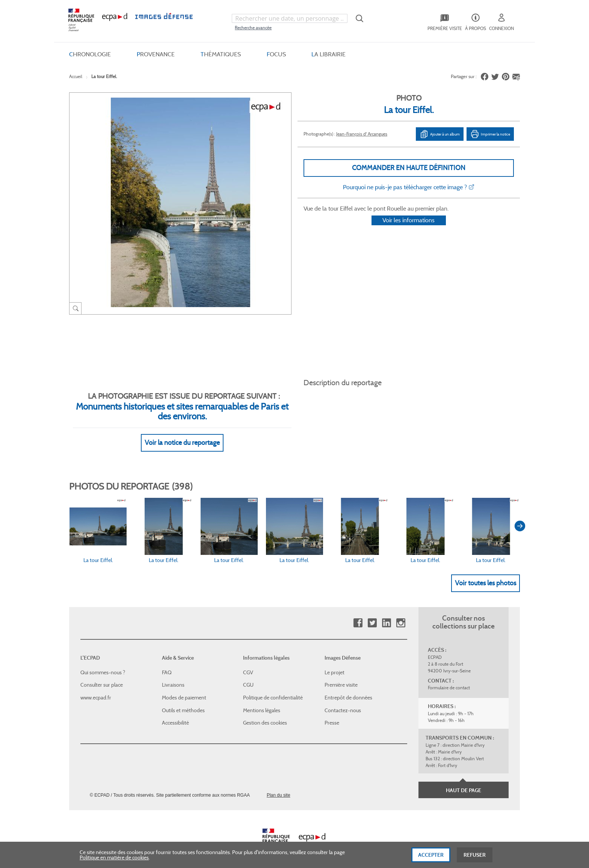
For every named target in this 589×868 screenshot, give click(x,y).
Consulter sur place (102, 676)
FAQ (167, 663)
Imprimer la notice (490, 134)
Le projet (335, 663)
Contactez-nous (343, 701)
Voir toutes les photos (486, 574)
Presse (332, 714)
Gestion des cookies (265, 714)
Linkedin (386, 614)
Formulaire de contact (449, 679)
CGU (248, 676)
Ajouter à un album (440, 134)
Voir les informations (409, 230)
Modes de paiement (184, 689)
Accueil (76, 76)
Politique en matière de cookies (114, 860)
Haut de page (464, 781)
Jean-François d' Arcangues (362, 134)
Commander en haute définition (409, 168)
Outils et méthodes (183, 701)
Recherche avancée (253, 28)
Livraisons (173, 676)
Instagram (401, 614)
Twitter (372, 614)
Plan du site (279, 786)
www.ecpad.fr (96, 689)
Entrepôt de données (348, 689)
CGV (248, 663)
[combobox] (290, 18)
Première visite (341, 676)
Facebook (358, 614)
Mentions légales (262, 701)
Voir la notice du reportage (182, 434)
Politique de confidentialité (273, 689)
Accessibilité (175, 714)
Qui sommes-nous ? (103, 663)
